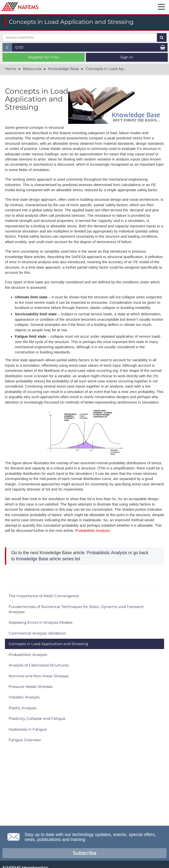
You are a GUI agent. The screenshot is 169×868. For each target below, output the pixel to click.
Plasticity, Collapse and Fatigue (37, 718)
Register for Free (44, 57)
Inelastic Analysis (24, 697)
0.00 (19, 47)
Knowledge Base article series (44, 559)
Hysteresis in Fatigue (28, 729)
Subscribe (84, 853)
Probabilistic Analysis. (92, 530)
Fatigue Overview (25, 740)
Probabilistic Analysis (107, 553)
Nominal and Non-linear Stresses (39, 676)
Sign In (127, 57)
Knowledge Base (64, 69)
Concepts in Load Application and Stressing (48, 644)
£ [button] (9, 48)
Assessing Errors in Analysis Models (40, 622)
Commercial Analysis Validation (37, 633)
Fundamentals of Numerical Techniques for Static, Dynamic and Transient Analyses (76, 609)
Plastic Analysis (23, 708)
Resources (32, 69)
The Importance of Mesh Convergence (44, 596)
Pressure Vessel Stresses (31, 687)
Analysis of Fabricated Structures (39, 665)
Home (11, 69)
